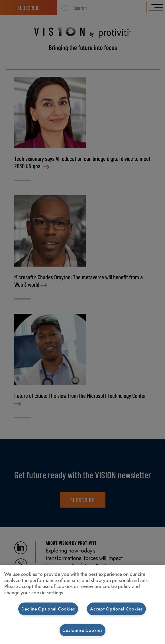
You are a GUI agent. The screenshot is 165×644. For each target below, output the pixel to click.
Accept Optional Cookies (116, 609)
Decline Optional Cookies (48, 609)
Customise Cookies (82, 630)
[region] (82, 605)
